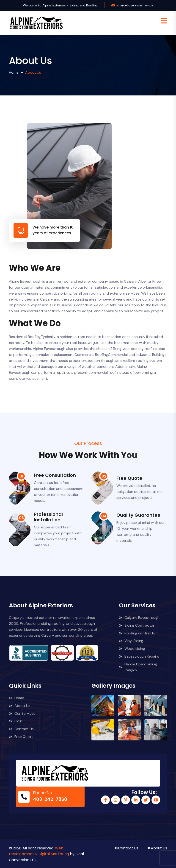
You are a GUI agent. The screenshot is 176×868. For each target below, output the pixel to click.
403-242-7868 (50, 799)
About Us (20, 706)
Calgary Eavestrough (139, 618)
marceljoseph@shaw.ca (135, 5)
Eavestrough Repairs (139, 656)
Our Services (22, 713)
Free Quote (21, 737)
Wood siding (132, 649)
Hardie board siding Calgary (138, 667)
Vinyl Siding (131, 641)
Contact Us (21, 729)
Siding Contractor (137, 625)
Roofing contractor (138, 633)
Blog (15, 721)
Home (14, 72)
